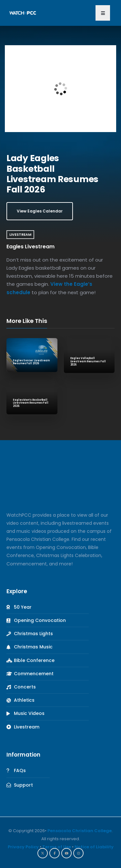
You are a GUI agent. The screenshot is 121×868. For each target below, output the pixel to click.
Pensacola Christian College (80, 831)
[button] (103, 13)
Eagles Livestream (30, 247)
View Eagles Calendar (40, 211)
